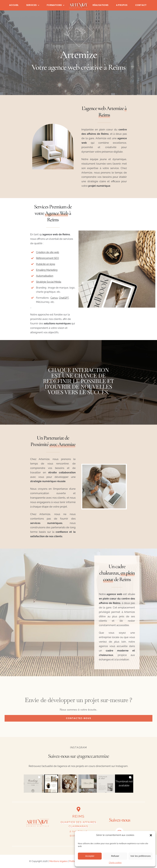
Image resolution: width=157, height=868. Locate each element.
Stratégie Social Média (49, 282)
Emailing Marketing (47, 270)
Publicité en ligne (46, 264)
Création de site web (48, 252)
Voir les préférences (141, 856)
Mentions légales (58, 861)
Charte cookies (115, 863)
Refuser (115, 856)
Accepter (90, 856)
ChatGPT (64, 298)
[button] (151, 835)
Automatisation (45, 276)
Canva (54, 298)
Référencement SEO (47, 258)
